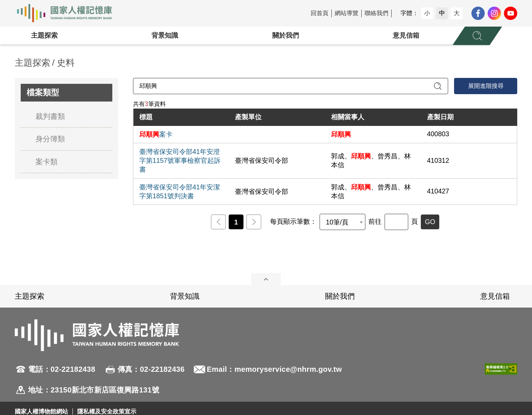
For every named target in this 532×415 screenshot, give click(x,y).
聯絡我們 (376, 13)
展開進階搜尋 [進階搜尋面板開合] (486, 86)
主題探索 (44, 35)
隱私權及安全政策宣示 (107, 411)
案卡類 (47, 162)
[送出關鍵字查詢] (438, 86)
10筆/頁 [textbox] (337, 222)
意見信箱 (406, 35)
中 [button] (442, 13)
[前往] (396, 222)
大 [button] (457, 13)
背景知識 (165, 35)
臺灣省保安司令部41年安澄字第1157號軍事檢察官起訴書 (180, 161)
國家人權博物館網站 (41, 411)
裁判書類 (50, 116)
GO (430, 222)
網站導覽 (347, 13)
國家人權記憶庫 (69, 13)
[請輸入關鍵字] (291, 86)
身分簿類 (50, 139)
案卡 (156, 134)
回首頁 (320, 13)
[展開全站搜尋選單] (477, 36)
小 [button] (427, 13)
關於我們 (286, 35)
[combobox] (342, 222)
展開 (266, 279)
